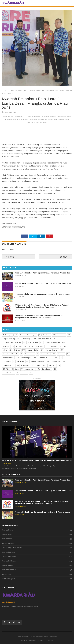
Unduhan (24, 373)
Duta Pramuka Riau (45, 339)
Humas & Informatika (53, 342)
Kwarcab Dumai (7, 530)
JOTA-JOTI (6, 346)
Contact (51, 640)
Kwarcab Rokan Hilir (9, 570)
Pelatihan (21, 361)
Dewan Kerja (26, 339)
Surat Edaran (47, 369)
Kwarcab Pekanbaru (9, 557)
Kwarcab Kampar (8, 543)
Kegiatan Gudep (33, 350)
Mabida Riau (43, 358)
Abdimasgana (8, 335)
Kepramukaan (30, 354)
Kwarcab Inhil (7, 534)
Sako (17, 369)
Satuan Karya (30, 369)
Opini (56, 358)
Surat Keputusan (9, 373)
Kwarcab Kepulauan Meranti (12, 548)
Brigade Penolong (9, 339)
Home (4, 90)
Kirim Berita (33, 640)
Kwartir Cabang (8, 358)
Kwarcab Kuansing (8, 552)
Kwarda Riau (45, 354)
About (42, 640)
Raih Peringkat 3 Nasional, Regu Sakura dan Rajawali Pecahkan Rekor (37, 460)
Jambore (19, 346)
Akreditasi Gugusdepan (28, 335)
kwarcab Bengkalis (8, 579)
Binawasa (62, 335)
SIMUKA (6, 369)
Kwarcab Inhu (7, 539)
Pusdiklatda (25, 365)
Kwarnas (61, 354)
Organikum (7, 361)
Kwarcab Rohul (7, 565)
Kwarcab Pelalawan (9, 561)
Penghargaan (56, 361)
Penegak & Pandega (37, 361)
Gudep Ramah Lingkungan (12, 342)
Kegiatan (17, 350)
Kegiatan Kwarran (52, 350)
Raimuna (52, 365)
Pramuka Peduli (8, 365)
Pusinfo (38, 365)
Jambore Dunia (56, 346)
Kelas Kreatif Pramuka (10, 354)
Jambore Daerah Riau (18, 90)
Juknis (5, 350)
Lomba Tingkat (26, 358)
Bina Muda (46, 335)
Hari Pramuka (33, 342)
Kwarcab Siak (7, 574)
